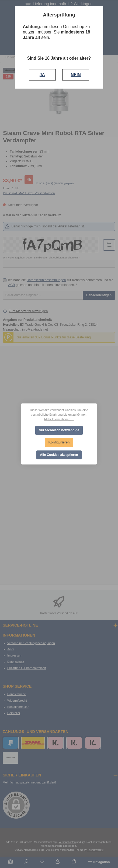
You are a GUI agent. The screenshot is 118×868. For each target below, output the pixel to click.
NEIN (76, 75)
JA (42, 75)
